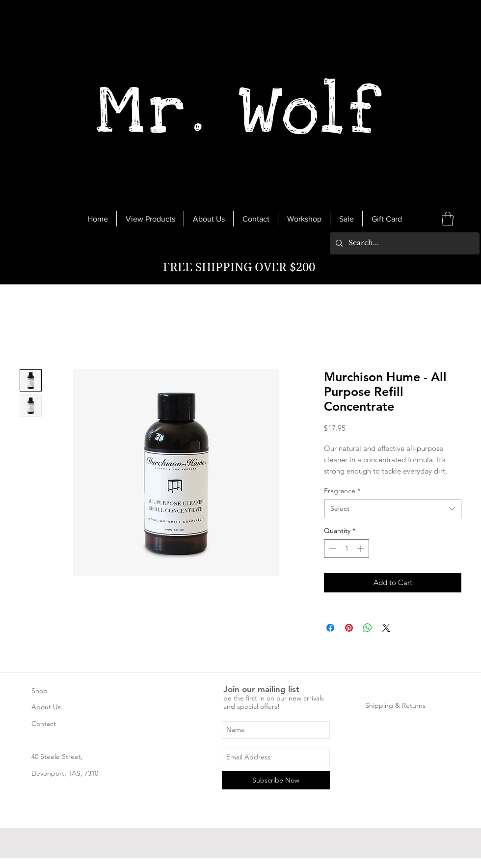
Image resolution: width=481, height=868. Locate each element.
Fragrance (342, 491)
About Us (46, 707)
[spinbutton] (347, 548)
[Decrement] (332, 548)
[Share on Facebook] (330, 628)
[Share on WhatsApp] (368, 628)
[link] (448, 219)
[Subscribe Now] (276, 780)
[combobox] (393, 509)
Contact (44, 724)
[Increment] (361, 548)
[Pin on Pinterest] (349, 628)
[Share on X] (386, 628)
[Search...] (404, 243)
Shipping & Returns (395, 705)
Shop (40, 691)
